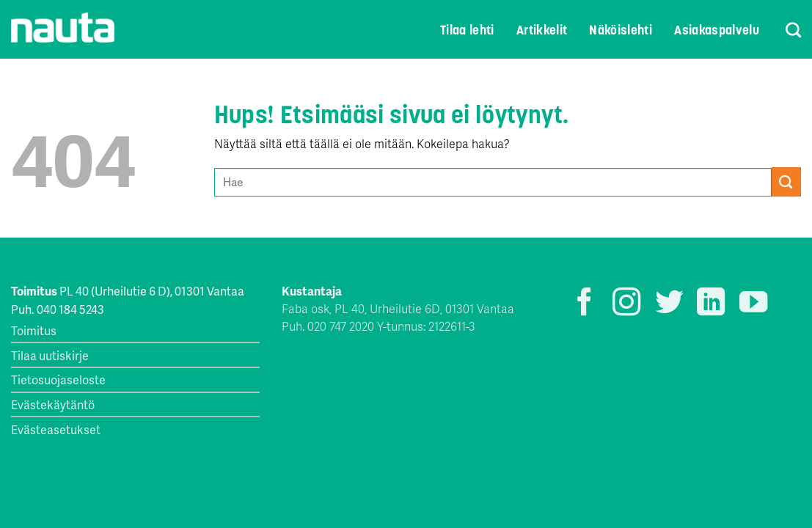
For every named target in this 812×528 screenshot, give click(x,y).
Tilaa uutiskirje (50, 355)
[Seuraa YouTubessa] (753, 304)
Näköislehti (621, 30)
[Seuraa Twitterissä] (669, 304)
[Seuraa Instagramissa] (626, 304)
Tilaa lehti (467, 30)
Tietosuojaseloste (58, 379)
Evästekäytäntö (53, 404)
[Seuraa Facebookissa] (585, 304)
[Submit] (786, 181)
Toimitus (34, 330)
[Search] (784, 30)
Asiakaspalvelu (717, 30)
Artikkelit (542, 30)
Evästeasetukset (56, 429)
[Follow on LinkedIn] (711, 304)
